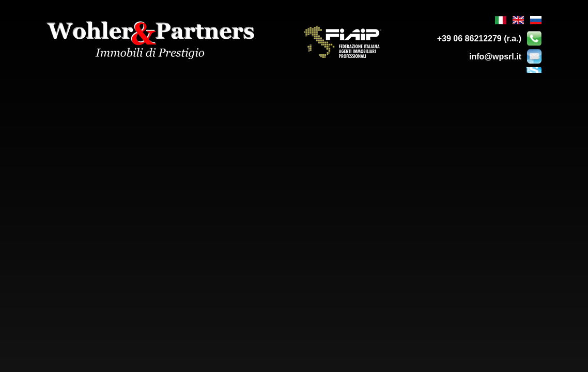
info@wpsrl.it (495, 57)
